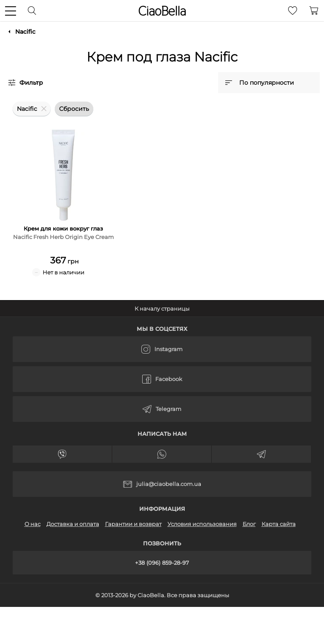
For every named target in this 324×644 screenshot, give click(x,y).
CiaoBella (162, 11)
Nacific (25, 32)
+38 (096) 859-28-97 (162, 563)
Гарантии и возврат (133, 524)
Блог (249, 524)
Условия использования (202, 524)
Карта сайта (279, 524)
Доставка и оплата (73, 524)
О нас (32, 524)
